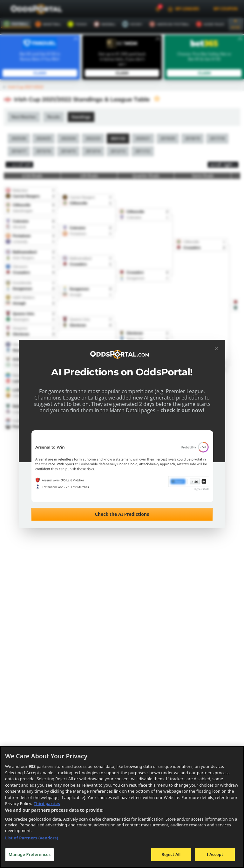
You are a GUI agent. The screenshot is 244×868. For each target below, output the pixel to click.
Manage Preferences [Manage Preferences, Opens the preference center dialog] (30, 854)
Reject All (171, 854)
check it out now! (177, 410)
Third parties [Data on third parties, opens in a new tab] (47, 803)
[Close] (216, 349)
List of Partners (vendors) (32, 838)
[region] (122, 807)
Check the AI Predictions (122, 514)
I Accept (215, 854)
